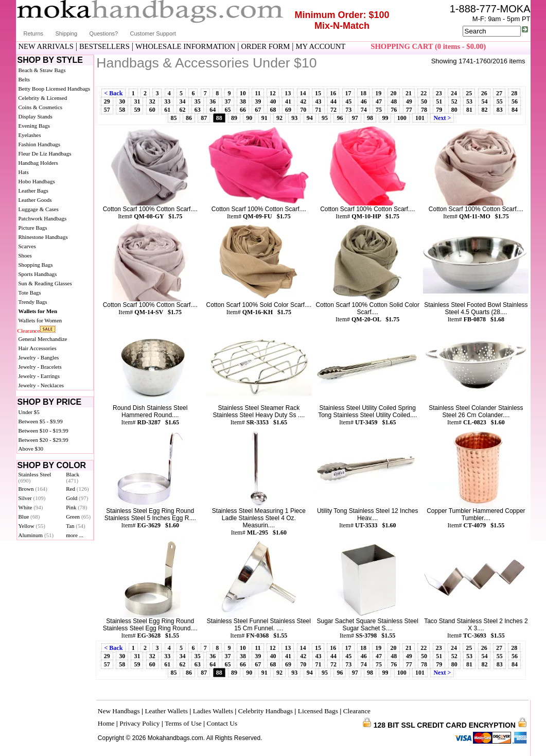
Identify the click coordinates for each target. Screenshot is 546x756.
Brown (33, 489)
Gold (77, 498)
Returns (34, 33)
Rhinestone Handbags (43, 237)
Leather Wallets (166, 711)
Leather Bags (33, 191)
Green (78, 517)
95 (325, 118)
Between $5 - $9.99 (41, 421)
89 (234, 118)
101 (420, 118)
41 (288, 101)
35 (198, 101)
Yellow (32, 526)
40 (273, 101)
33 (167, 101)
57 (107, 110)
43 (319, 101)
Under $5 (29, 412)
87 (204, 118)
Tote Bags (30, 293)
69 (288, 110)
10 (243, 93)
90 (249, 118)
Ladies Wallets (213, 711)
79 (439, 110)
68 (273, 110)
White (31, 507)
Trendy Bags (33, 302)
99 (385, 118)
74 (364, 110)
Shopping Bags (36, 265)
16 (333, 93)
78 (424, 110)
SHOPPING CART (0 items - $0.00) (428, 46)
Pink (76, 507)
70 (303, 110)
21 (409, 93)
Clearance (29, 331)
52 (454, 101)
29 (107, 101)
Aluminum (36, 535)
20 (394, 93)
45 (348, 101)
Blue (29, 517)
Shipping (66, 33)
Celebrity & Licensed (43, 98)
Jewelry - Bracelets (40, 367)
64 (213, 110)
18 (363, 93)
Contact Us (222, 723)
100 (402, 118)
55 (500, 101)
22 (424, 93)
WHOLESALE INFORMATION (185, 46)
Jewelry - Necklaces (41, 385)
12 (273, 93)
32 (152, 101)
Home (106, 723)
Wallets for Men (38, 311)
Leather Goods (35, 200)
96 (340, 118)
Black (73, 477)
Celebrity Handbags (266, 711)
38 (243, 101)
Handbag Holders (38, 163)
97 (355, 118)
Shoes (25, 255)
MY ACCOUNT (320, 46)
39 (258, 101)
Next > (442, 118)
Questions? (104, 33)
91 (265, 118)
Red (77, 489)
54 (484, 101)
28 (514, 93)
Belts (24, 79)
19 (378, 93)
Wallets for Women (40, 320)
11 (258, 93)
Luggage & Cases (39, 209)
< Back (114, 93)
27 (499, 93)
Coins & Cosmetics (41, 107)
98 (370, 118)
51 (439, 101)
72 (333, 110)
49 (409, 101)
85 (174, 118)
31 (137, 101)
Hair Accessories (38, 348)
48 (394, 101)
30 (122, 101)
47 (379, 101)
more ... (75, 535)
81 (469, 110)
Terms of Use (183, 723)
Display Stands (36, 116)
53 (469, 101)
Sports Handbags (38, 274)
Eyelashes (30, 135)
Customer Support (153, 33)
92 (279, 118)
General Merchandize (43, 339)
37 (228, 101)
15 (318, 93)
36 (213, 101)
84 (515, 110)
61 (167, 110)
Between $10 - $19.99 (43, 431)
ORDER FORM (265, 46)
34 (183, 101)
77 (409, 110)
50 (424, 101)
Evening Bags (34, 126)
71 (319, 110)
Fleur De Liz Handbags (45, 153)
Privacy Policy (139, 723)
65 (228, 110)
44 (333, 101)
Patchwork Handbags (43, 218)
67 (258, 110)
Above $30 (31, 449)
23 (439, 93)
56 (515, 101)
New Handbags (119, 711)
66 (243, 110)
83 (500, 110)
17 (348, 93)
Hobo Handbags (37, 181)
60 (152, 110)
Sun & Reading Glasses (45, 283)
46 (364, 101)
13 (288, 93)
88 (219, 118)
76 (394, 110)
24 (454, 93)
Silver (32, 498)
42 (303, 101)
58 (122, 110)
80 (454, 110)
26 (484, 93)
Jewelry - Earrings (39, 376)
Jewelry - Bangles (39, 357)
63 (198, 110)
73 (348, 110)
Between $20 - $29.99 (43, 440)
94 (310, 118)
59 (137, 110)
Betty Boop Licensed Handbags (55, 89)
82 (484, 110)
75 (379, 110)
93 (294, 118)
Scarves (27, 246)
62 (183, 110)
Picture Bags (33, 228)
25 (469, 93)
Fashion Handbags (40, 144)
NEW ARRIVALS (46, 46)
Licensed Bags (318, 711)
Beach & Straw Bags (42, 70)
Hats (24, 172)
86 (189, 118)
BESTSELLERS (104, 46)
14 (303, 93)
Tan (75, 526)
